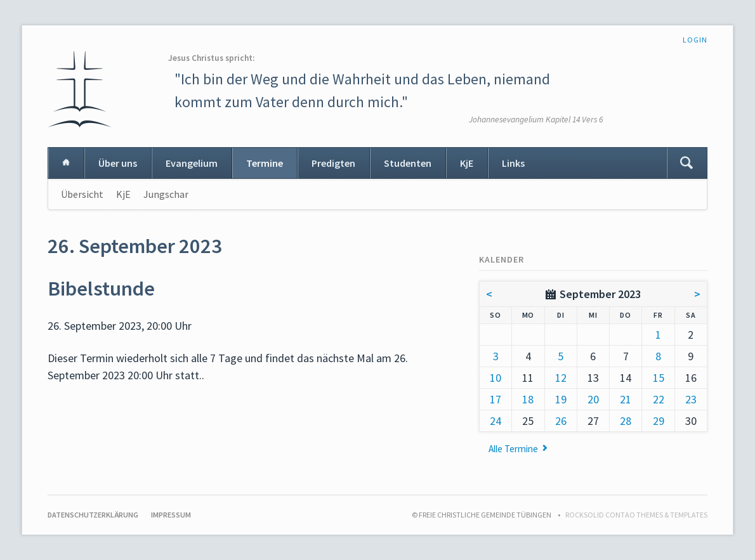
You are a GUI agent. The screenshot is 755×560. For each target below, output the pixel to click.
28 (626, 421)
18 (528, 399)
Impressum (171, 515)
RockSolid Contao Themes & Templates (636, 515)
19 (561, 399)
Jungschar (166, 194)
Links (513, 163)
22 (659, 399)
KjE (467, 163)
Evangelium (192, 163)
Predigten (333, 163)
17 (496, 399)
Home (66, 163)
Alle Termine (513, 449)
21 (626, 399)
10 (496, 378)
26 (561, 421)
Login (695, 40)
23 (691, 399)
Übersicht (82, 194)
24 (496, 421)
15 (659, 378)
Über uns (118, 163)
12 (561, 378)
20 (593, 399)
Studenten (408, 163)
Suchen (686, 163)
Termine (265, 163)
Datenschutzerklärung (93, 515)
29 (659, 421)
